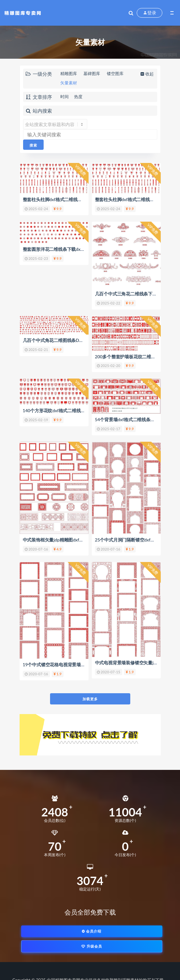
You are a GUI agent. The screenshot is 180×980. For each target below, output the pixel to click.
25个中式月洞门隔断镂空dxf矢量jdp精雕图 (137, 540)
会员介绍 (92, 931)
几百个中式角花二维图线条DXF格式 (58, 340)
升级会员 (92, 946)
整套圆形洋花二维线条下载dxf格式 (57, 249)
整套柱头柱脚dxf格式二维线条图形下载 (61, 199)
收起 (146, 74)
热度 (78, 97)
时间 (64, 97)
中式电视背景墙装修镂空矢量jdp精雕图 (133, 663)
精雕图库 (69, 73)
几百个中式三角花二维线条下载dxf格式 (133, 294)
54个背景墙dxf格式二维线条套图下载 (132, 419)
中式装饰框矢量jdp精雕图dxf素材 (56, 540)
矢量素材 (69, 83)
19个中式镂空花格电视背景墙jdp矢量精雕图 (66, 665)
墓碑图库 (92, 73)
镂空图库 (115, 73)
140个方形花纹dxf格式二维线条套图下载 (63, 410)
